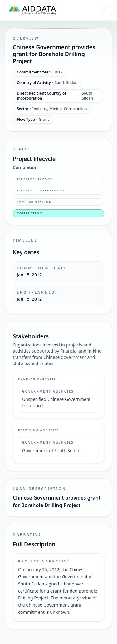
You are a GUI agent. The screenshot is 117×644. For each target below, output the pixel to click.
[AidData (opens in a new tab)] (32, 10)
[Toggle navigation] (106, 10)
